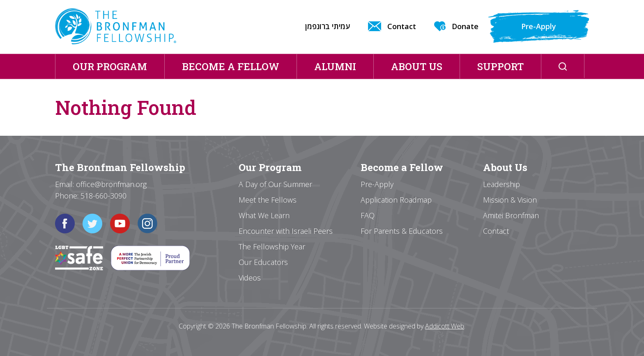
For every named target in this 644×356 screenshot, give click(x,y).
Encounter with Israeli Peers (286, 231)
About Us (417, 66)
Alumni (335, 66)
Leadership (501, 184)
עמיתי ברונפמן (328, 26)
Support (500, 66)
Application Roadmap (396, 200)
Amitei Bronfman (511, 215)
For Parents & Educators (402, 231)
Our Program (110, 66)
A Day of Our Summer (275, 184)
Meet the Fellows (268, 200)
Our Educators (263, 262)
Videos (250, 278)
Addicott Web (445, 326)
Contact (402, 26)
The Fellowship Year (272, 246)
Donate (465, 26)
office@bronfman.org (111, 184)
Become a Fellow (231, 66)
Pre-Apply (539, 26)
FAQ (368, 215)
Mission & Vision (510, 200)
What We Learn (264, 215)
